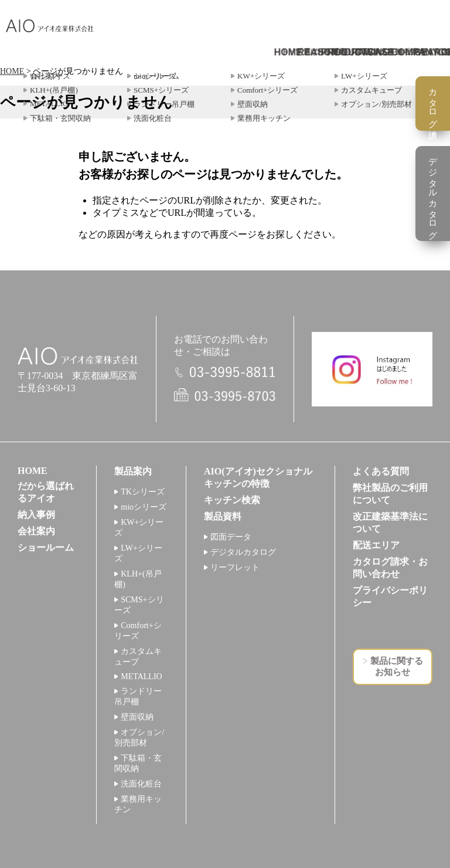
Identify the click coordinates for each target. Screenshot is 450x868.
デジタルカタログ (243, 552)
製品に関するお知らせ (397, 667)
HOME (12, 71)
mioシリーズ (144, 507)
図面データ (231, 537)
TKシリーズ (143, 492)
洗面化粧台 (141, 784)
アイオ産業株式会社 (50, 26)
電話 (225, 372)
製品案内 (133, 471)
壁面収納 (137, 717)
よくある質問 (381, 471)
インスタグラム (372, 369)
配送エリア (376, 545)
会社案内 (36, 531)
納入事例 (36, 515)
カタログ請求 (433, 104)
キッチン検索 (232, 500)
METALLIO (141, 677)
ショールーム (46, 547)
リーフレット (235, 567)
